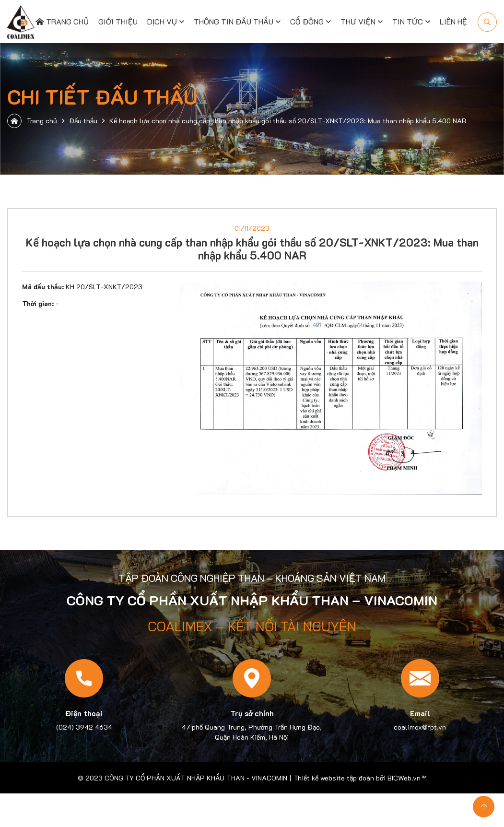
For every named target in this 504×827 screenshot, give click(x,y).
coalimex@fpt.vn (420, 727)
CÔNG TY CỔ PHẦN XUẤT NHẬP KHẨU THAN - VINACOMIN (196, 778)
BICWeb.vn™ (407, 778)
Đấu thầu (83, 121)
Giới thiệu (118, 21)
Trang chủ (62, 21)
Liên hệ (453, 21)
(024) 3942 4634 (84, 727)
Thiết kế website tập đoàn (334, 778)
